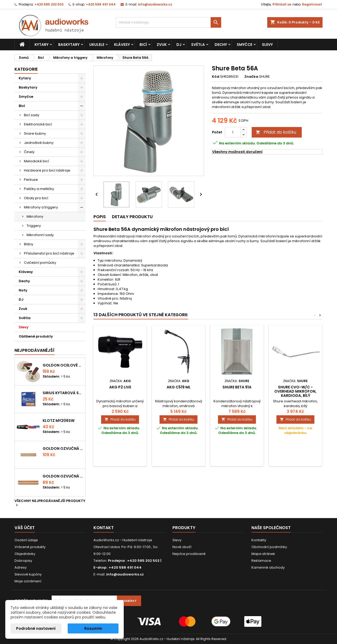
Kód (216, 77)
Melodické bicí (36, 161)
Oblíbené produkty (36, 336)
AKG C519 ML (179, 387)
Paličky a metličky (39, 189)
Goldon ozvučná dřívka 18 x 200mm (63, 448)
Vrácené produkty (30, 547)
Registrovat (312, 4)
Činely (29, 152)
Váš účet (25, 528)
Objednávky (25, 554)
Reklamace (261, 561)
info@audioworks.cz (155, 4)
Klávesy (122, 45)
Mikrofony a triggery (41, 207)
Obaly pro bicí (36, 198)
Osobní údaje (26, 540)
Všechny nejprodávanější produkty (50, 503)
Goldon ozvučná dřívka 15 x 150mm (63, 476)
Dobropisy (23, 561)
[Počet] (233, 132)
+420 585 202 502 (49, 4)
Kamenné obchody (268, 567)
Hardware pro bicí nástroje (47, 170)
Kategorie (26, 69)
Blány (29, 244)
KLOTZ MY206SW (59, 421)
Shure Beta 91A (237, 387)
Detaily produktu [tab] (132, 217)
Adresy (21, 567)
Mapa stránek (263, 554)
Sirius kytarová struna (63, 393)
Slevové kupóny (28, 574)
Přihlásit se (282, 4)
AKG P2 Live (120, 387)
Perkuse (31, 180)
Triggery (34, 226)
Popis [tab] (100, 217)
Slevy (267, 45)
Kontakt (104, 528)
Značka (251, 77)
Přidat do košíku (276, 132)
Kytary (41, 45)
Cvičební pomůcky (40, 263)
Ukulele (97, 45)
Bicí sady (32, 115)
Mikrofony (35, 216)
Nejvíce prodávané (189, 554)
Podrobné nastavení (36, 628)
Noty (23, 290)
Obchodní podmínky (269, 547)
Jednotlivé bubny (39, 143)
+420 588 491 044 (101, 4)
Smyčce (244, 45)
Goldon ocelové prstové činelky (63, 365)
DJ (179, 45)
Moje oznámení (28, 581)
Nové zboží (182, 547)
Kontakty (259, 540)
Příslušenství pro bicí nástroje (49, 253)
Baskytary (69, 45)
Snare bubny (35, 133)
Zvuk (162, 45)
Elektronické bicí (38, 124)
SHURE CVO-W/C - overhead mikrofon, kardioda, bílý (295, 391)
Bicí (143, 45)
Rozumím (93, 628)
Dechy (221, 45)
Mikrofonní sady (40, 235)
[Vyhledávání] (168, 22)
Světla (198, 45)
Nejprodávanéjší (34, 350)
